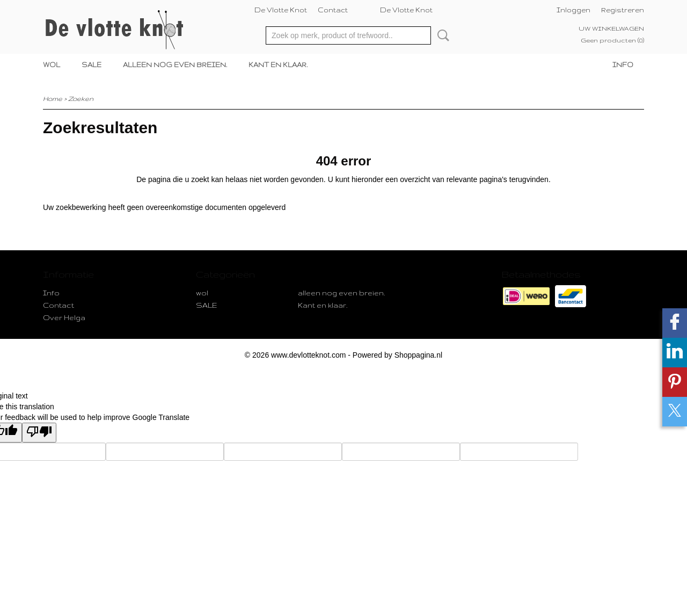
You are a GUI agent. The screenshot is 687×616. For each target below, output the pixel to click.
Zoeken (441, 35)
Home (53, 99)
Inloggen (573, 10)
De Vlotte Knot (281, 10)
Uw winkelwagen (611, 28)
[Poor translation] (39, 433)
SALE (92, 65)
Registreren (623, 10)
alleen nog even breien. (175, 65)
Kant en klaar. (278, 65)
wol (52, 65)
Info (623, 65)
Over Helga (64, 317)
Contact (333, 10)
